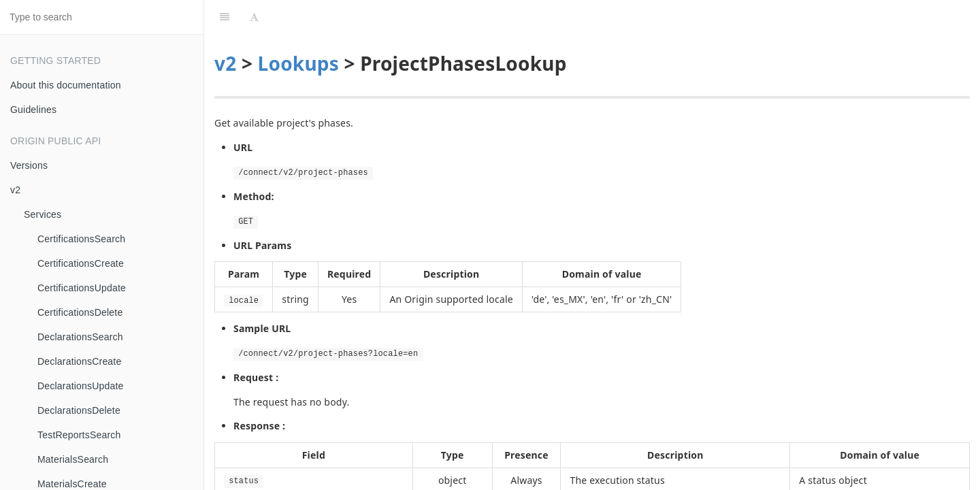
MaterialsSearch (73, 459)
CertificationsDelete (80, 312)
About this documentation (66, 85)
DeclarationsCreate (79, 361)
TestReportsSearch (79, 435)
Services (43, 214)
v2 (15, 190)
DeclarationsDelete (79, 410)
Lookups (298, 29)
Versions (29, 165)
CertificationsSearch (81, 239)
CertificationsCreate (81, 263)
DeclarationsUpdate (81, 386)
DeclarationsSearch (80, 337)
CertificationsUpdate (82, 288)
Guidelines (33, 110)
